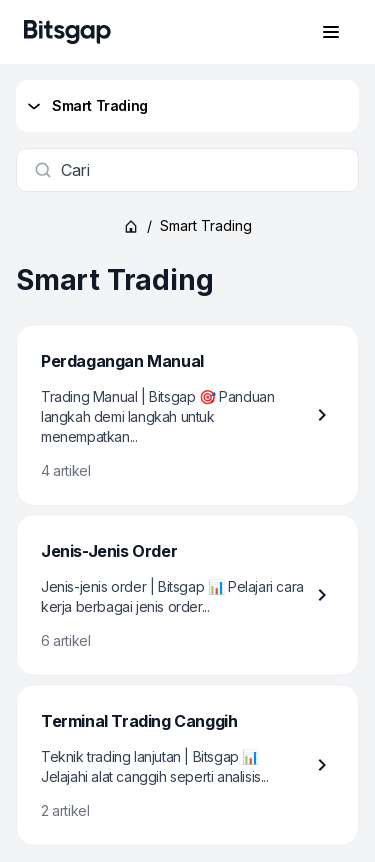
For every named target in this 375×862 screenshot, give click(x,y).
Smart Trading (86, 106)
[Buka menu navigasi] (331, 32)
